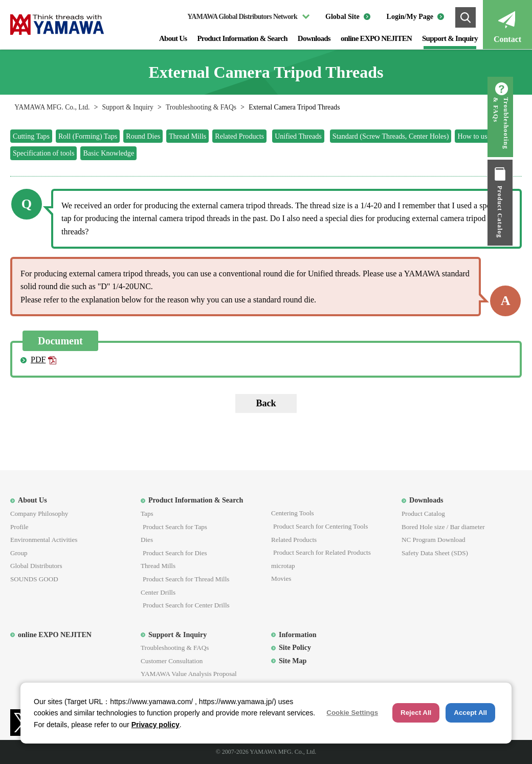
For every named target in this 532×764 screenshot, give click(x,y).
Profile (19, 527)
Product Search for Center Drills (186, 605)
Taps (147, 514)
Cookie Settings (352, 713)
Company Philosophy (39, 514)
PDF (38, 359)
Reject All (416, 713)
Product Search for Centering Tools (320, 526)
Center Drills (158, 592)
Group (19, 553)
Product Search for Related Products (322, 552)
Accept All (470, 713)
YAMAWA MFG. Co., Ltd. (52, 107)
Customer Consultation (172, 661)
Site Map (293, 661)
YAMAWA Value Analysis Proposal (189, 674)
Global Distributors (36, 566)
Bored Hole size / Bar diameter (443, 527)
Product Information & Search (242, 38)
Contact (507, 39)
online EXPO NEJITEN (376, 38)
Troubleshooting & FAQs (201, 107)
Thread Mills (158, 566)
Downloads (314, 38)
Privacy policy (156, 725)
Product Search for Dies (175, 553)
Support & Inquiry (450, 38)
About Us (173, 38)
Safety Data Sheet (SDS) (435, 553)
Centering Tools (293, 513)
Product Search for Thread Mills (186, 579)
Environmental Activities (44, 540)
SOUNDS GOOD (34, 579)
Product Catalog (519, 212)
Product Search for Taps (175, 527)
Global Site (342, 17)
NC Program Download (434, 540)
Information (298, 635)
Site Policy (295, 647)
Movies (281, 579)
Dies (147, 540)
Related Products (294, 540)
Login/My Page (410, 17)
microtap (283, 566)
